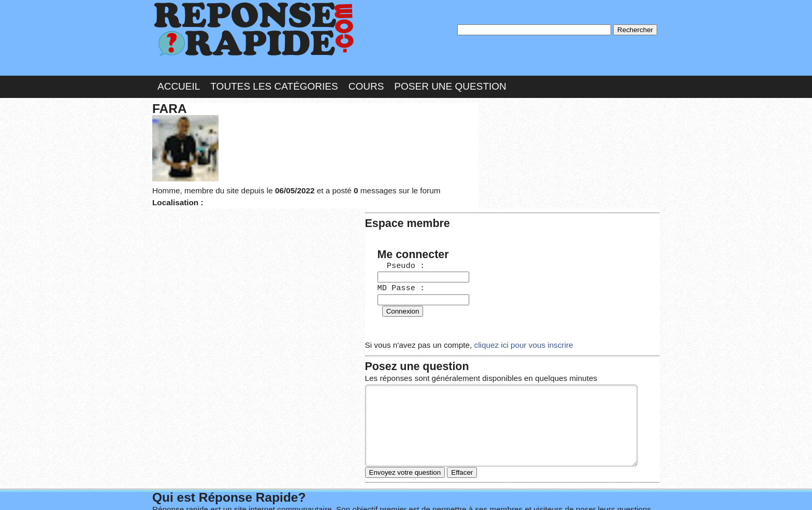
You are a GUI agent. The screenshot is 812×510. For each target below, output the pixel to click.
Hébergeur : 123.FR (378, 492)
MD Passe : (516, 168)
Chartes (173, 492)
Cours (366, 80)
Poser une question (450, 80)
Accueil (179, 80)
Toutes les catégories (274, 80)
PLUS (562, 492)
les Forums (304, 492)
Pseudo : (516, 147)
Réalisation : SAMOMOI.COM (486, 492)
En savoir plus (398, 474)
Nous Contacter (235, 492)
